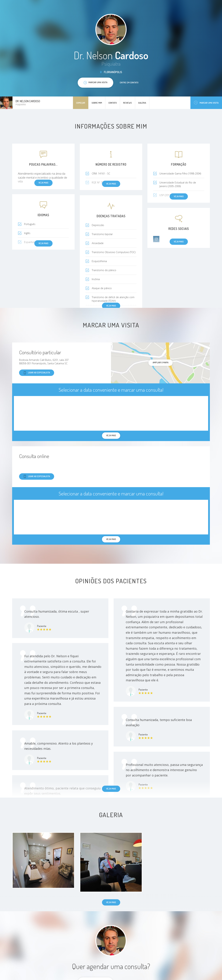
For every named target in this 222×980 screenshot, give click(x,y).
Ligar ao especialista (37, 373)
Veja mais (111, 306)
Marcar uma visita (206, 103)
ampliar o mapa (161, 362)
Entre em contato (129, 82)
